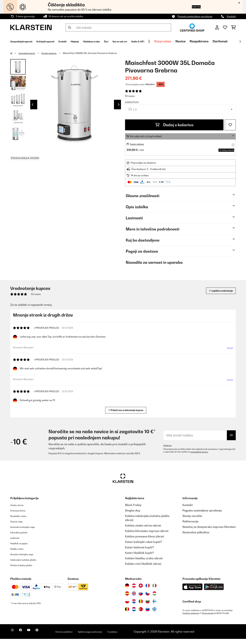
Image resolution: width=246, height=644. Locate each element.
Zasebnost (168, 450)
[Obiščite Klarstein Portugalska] (141, 614)
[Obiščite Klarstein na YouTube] (36, 637)
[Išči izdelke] (118, 28)
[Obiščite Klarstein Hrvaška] (134, 606)
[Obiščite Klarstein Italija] (154, 591)
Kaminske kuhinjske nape (27, 532)
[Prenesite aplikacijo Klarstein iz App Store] (193, 592)
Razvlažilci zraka (21, 521)
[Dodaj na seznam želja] (230, 125)
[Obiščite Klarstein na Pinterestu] (46, 637)
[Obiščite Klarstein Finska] (154, 606)
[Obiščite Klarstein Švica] (141, 591)
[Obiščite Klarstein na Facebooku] (25, 637)
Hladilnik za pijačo (22, 548)
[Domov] (15, 53)
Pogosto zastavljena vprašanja (195, 16)
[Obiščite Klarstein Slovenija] (148, 614)
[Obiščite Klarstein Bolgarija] (148, 606)
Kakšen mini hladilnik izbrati (143, 569)
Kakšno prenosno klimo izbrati (145, 542)
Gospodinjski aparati (30, 53)
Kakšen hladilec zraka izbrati (144, 563)
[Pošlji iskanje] (70, 28)
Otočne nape (18, 526)
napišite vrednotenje (216, 296)
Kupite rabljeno (139, 144)
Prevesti (228, 354)
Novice (222, 41)
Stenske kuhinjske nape (25, 559)
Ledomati (16, 543)
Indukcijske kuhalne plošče (27, 565)
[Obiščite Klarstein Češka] (148, 599)
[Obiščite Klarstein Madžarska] (154, 599)
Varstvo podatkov (78, 637)
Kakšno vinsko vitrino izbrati (143, 531)
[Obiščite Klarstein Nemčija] (127, 591)
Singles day (132, 516)
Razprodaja (205, 41)
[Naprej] (240, 42)
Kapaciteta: (132, 102)
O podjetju (139, 637)
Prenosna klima (20, 516)
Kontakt (231, 16)
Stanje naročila (192, 521)
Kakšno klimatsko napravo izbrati (147, 536)
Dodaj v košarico (174, 125)
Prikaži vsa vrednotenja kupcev (127, 415)
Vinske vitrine (19, 510)
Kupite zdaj (191, 7)
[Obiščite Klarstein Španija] (127, 599)
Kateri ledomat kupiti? (139, 552)
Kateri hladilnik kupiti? (139, 558)
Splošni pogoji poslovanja (111, 637)
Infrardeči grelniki (22, 537)
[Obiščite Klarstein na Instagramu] (14, 637)
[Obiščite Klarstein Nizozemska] (134, 614)
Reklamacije (190, 526)
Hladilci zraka (19, 554)
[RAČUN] (217, 28)
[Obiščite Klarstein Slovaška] (141, 599)
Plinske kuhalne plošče (25, 570)
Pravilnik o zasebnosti (193, 618)
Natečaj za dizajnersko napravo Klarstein (209, 532)
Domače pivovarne (58, 53)
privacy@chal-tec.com (201, 457)
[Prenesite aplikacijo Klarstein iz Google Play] (214, 592)
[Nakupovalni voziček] (233, 28)
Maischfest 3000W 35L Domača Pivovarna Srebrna (101, 53)
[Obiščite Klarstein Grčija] (154, 614)
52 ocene (130, 96)
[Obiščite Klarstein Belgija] (127, 614)
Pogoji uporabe (213, 618)
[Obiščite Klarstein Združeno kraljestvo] (134, 599)
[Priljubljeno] (225, 28)
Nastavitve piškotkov (196, 537)
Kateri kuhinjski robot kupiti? (143, 547)
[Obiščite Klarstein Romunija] (141, 606)
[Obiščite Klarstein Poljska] (127, 606)
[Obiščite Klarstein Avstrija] (134, 591)
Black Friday (133, 510)
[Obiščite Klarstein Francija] (148, 591)
